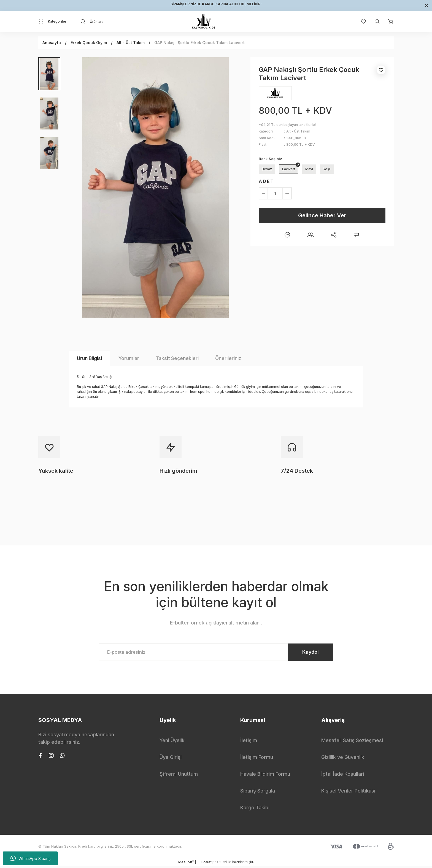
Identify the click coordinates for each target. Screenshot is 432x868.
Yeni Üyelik (172, 742)
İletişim (249, 742)
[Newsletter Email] (216, 653)
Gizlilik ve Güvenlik (343, 759)
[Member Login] (374, 21)
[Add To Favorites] (381, 70)
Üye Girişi (171, 759)
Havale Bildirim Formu (265, 776)
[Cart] (388, 21)
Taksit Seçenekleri (177, 358)
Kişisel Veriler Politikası (348, 793)
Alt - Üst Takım (298, 131)
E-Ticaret (204, 864)
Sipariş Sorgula (258, 793)
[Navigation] (52, 21)
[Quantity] (275, 193)
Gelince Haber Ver (322, 215)
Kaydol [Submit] (307, 653)
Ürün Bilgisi (89, 358)
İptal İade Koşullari (343, 776)
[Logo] (204, 21)
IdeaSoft (186, 864)
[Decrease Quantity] (263, 193)
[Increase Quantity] (287, 193)
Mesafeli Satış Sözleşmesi (352, 742)
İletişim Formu (257, 759)
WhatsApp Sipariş (30, 858)
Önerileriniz (228, 358)
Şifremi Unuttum (179, 776)
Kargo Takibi (255, 809)
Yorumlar (129, 358)
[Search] (129, 21)
